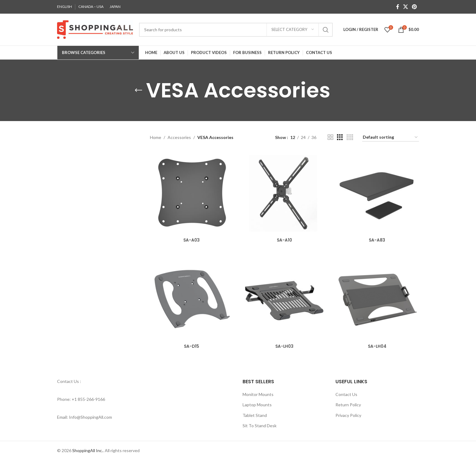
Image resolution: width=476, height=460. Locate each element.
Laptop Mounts (257, 405)
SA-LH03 (284, 346)
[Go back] (138, 90)
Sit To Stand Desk (260, 426)
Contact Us (346, 394)
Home (156, 137)
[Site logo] (95, 29)
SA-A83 (377, 240)
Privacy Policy (348, 415)
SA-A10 (284, 240)
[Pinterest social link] (415, 7)
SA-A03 (192, 240)
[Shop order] (391, 138)
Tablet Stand (255, 415)
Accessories (179, 137)
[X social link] (405, 7)
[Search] (236, 30)
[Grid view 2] (330, 137)
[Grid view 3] (340, 137)
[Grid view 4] (350, 137)
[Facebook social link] (398, 7)
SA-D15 (192, 346)
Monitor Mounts (258, 394)
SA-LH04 (377, 346)
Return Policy (348, 405)
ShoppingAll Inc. (88, 450)
